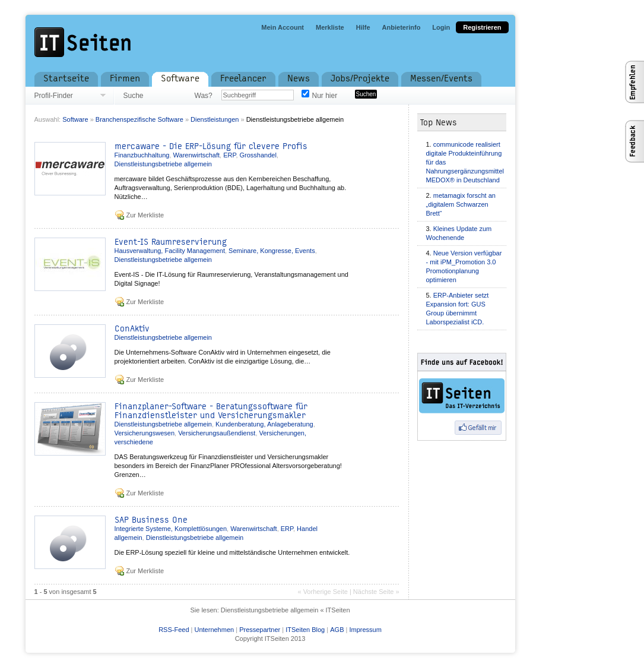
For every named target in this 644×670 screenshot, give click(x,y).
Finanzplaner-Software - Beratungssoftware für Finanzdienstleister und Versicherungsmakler (211, 411)
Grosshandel (258, 155)
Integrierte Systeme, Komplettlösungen (171, 529)
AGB (337, 630)
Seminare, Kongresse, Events (272, 251)
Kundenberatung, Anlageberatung (264, 424)
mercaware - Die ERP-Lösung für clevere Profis (211, 146)
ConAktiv (132, 329)
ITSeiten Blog (305, 630)
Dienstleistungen (215, 119)
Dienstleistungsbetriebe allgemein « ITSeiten (285, 610)
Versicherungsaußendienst (217, 433)
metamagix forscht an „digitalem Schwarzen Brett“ (461, 204)
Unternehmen (214, 630)
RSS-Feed (174, 630)
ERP (229, 155)
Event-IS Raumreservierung (171, 242)
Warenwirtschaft (196, 155)
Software (75, 119)
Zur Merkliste (145, 215)
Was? (204, 96)
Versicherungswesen (145, 433)
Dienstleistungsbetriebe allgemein (295, 119)
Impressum (365, 630)
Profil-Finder (54, 96)
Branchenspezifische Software (139, 119)
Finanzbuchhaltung (142, 155)
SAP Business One (151, 520)
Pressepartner (260, 630)
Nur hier (325, 96)
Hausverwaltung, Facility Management (170, 251)
